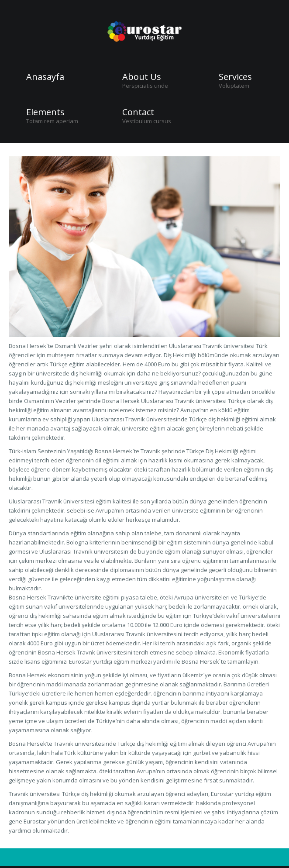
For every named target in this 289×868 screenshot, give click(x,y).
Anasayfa (45, 77)
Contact (138, 112)
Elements (45, 112)
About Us (142, 77)
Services (235, 77)
